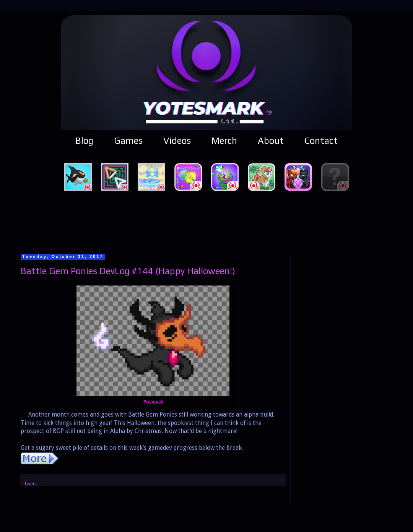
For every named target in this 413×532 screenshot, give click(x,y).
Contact (321, 140)
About (271, 140)
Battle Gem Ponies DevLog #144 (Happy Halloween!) (128, 271)
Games (128, 140)
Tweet (30, 484)
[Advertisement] (206, 221)
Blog (84, 140)
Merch (224, 140)
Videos (177, 140)
